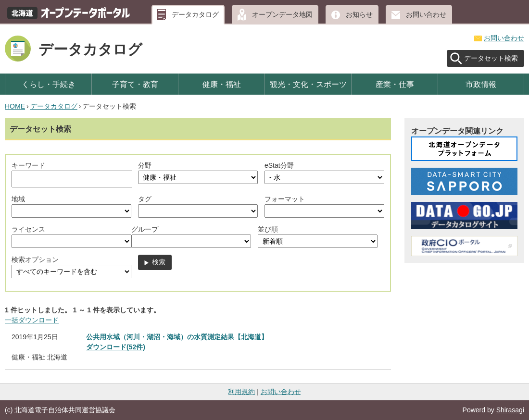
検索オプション (35, 259)
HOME (15, 106)
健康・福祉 (222, 84)
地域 (18, 199)
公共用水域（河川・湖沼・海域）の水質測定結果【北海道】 (177, 337)
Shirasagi (510, 410)
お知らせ (359, 14)
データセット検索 (491, 58)
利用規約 (241, 392)
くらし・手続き (49, 84)
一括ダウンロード (32, 320)
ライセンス (28, 229)
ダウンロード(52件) (116, 347)
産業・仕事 (395, 84)
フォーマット (285, 199)
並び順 (268, 229)
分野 (145, 165)
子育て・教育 (135, 84)
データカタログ (195, 14)
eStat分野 (279, 165)
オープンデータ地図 (282, 14)
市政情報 (481, 84)
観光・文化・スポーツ (308, 84)
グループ (145, 229)
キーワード (28, 165)
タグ (145, 199)
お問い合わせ (426, 14)
